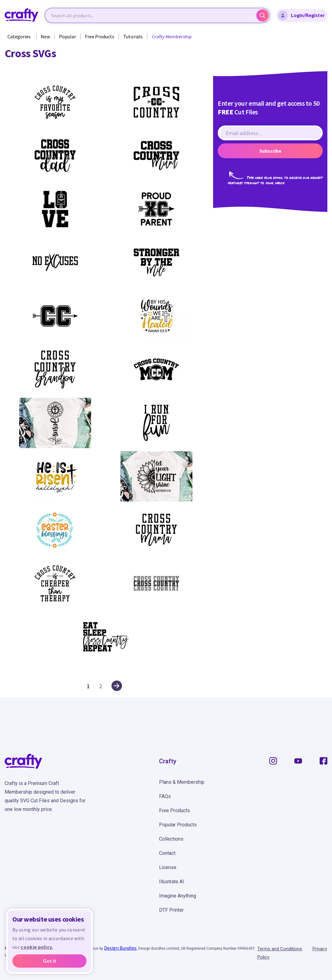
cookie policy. (37, 947)
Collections (171, 839)
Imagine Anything (178, 896)
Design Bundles (120, 948)
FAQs (165, 796)
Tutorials (133, 36)
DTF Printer (171, 910)
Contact (167, 853)
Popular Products (178, 825)
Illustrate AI (172, 882)
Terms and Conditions (280, 949)
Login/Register (301, 15)
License (168, 867)
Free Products (100, 36)
